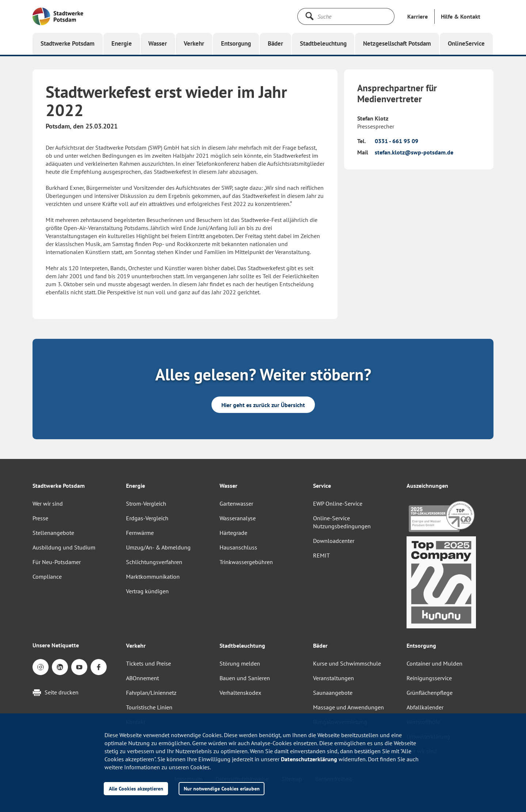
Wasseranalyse (238, 518)
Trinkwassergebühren (246, 562)
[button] (461, 16)
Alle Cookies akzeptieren (136, 788)
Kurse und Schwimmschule (347, 663)
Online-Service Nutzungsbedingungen (342, 522)
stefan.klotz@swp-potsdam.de (414, 152)
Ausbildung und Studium (64, 547)
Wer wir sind (48, 503)
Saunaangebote (333, 693)
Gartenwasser (236, 503)
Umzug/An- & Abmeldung (158, 547)
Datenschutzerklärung (309, 759)
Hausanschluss (238, 547)
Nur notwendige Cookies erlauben (222, 788)
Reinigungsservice (429, 678)
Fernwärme (140, 533)
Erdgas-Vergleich (147, 518)
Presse (40, 518)
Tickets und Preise (148, 663)
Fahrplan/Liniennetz (151, 693)
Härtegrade (233, 533)
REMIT (321, 555)
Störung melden (240, 663)
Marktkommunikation (153, 577)
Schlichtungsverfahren (154, 562)
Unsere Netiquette (56, 645)
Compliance (47, 577)
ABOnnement (142, 678)
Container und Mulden (434, 663)
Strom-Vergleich (146, 503)
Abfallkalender (425, 707)
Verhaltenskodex (240, 693)
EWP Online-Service (338, 503)
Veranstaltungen (333, 678)
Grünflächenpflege (430, 693)
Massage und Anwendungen (348, 707)
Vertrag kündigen (147, 591)
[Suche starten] (309, 16)
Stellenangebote (53, 533)
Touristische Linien (149, 707)
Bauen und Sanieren (245, 678)
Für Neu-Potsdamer (57, 562)
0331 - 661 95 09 (397, 141)
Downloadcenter (334, 541)
